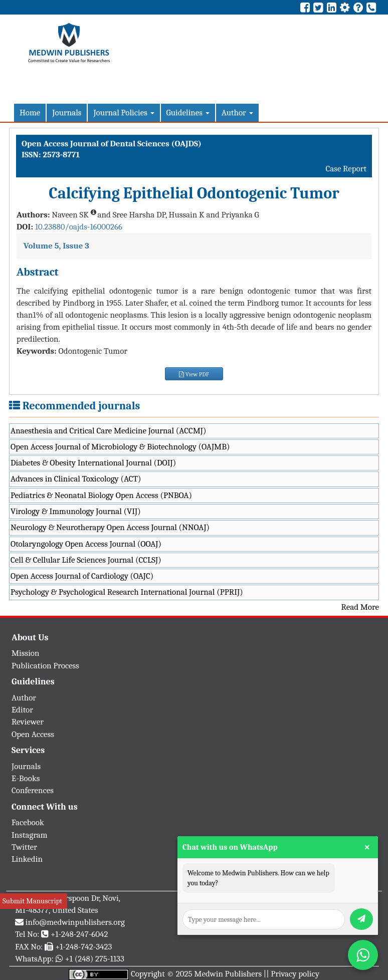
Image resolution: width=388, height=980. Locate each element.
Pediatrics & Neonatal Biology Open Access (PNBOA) (101, 495)
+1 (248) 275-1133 (94, 959)
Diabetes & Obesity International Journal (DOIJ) (93, 463)
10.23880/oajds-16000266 (79, 227)
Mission (26, 653)
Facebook (28, 822)
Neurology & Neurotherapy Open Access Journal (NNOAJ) (110, 527)
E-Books (26, 778)
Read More (360, 607)
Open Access (33, 734)
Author (237, 112)
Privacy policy (295, 974)
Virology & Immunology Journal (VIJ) (76, 511)
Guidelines (188, 112)
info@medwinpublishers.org (75, 922)
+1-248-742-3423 (83, 947)
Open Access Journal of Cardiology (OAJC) (82, 576)
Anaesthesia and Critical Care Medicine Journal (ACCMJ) (108, 431)
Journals (67, 112)
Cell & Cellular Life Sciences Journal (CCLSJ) (86, 560)
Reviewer (28, 722)
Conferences (33, 790)
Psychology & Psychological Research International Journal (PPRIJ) (127, 592)
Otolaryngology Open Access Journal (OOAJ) (86, 544)
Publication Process (45, 666)
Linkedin (27, 859)
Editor (22, 710)
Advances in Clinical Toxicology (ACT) (76, 479)
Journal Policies (124, 112)
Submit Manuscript (32, 901)
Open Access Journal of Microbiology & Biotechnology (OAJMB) (120, 447)
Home (30, 112)
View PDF (194, 374)
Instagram (30, 835)
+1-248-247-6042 (79, 934)
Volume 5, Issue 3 (56, 246)
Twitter (24, 847)
